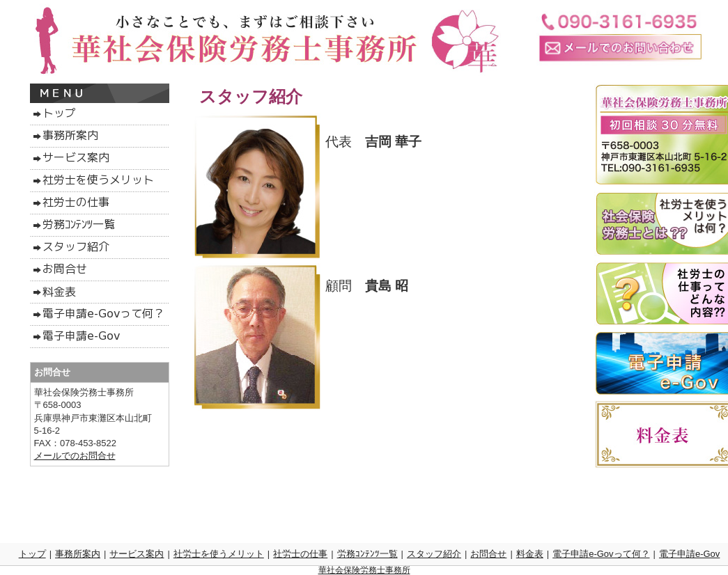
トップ (32, 554)
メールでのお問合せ (75, 456)
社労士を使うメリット (219, 554)
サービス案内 (137, 554)
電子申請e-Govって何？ (601, 554)
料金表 (530, 554)
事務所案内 (78, 554)
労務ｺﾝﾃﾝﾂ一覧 (367, 554)
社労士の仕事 (300, 554)
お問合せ (488, 554)
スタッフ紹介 (434, 554)
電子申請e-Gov (689, 554)
